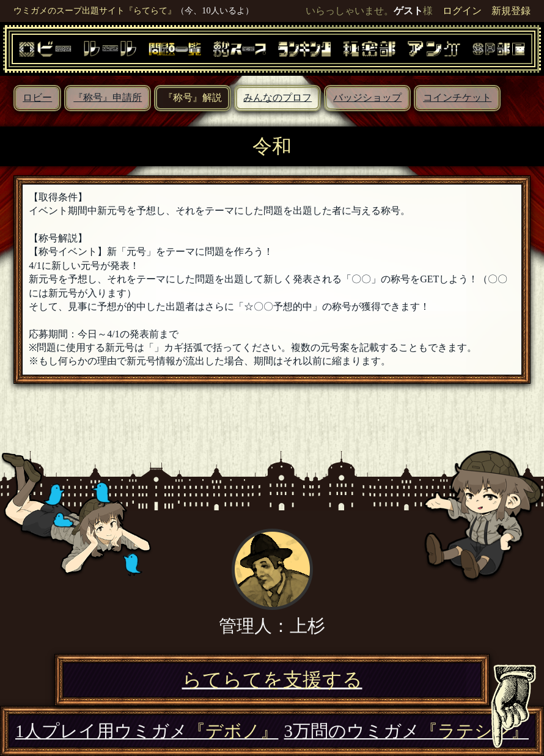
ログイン (462, 11)
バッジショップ (367, 97)
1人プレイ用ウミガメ (147, 731)
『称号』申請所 (108, 97)
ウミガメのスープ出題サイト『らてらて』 (95, 10)
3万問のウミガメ (406, 731)
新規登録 (511, 11)
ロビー (37, 97)
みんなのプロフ (278, 97)
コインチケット (457, 97)
